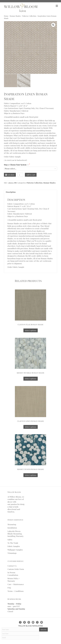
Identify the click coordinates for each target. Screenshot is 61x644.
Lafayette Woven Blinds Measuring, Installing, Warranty (16, 534)
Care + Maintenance (16, 584)
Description (11, 192)
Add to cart (31, 175)
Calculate (10, 175)
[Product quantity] (20, 175)
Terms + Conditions (16, 591)
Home (6, 16)
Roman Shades (15, 16)
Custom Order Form (16, 569)
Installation (12, 528)
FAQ (9, 588)
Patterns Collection (29, 16)
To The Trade (13, 543)
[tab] (30, 192)
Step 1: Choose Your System (16, 165)
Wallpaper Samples (15, 550)
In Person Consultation (13, 574)
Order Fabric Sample (12, 157)
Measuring (12, 524)
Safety (10, 540)
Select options (31, 330)
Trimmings (12, 553)
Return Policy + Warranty (14, 580)
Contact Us (12, 566)
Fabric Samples (14, 546)
